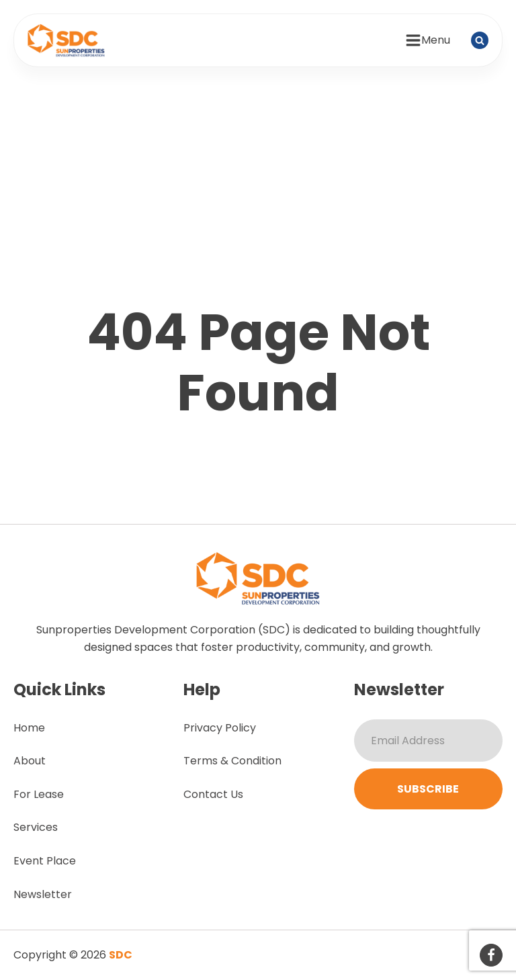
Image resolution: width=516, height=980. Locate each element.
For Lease (39, 794)
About (30, 761)
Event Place (45, 861)
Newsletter (43, 894)
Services (36, 827)
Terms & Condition (232, 761)
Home (29, 728)
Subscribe (428, 789)
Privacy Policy (220, 728)
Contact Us (213, 794)
